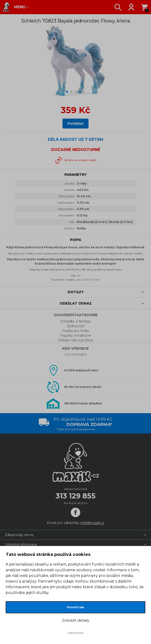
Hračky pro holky (75, 331)
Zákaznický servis (19, 535)
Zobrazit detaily (75, 620)
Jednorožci (76, 326)
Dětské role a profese (76, 340)
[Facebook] (75, 512)
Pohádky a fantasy (76, 321)
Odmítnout (76, 633)
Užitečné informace (21, 545)
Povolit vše (76, 607)
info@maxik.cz (92, 523)
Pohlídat (75, 123)
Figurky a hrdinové (76, 335)
